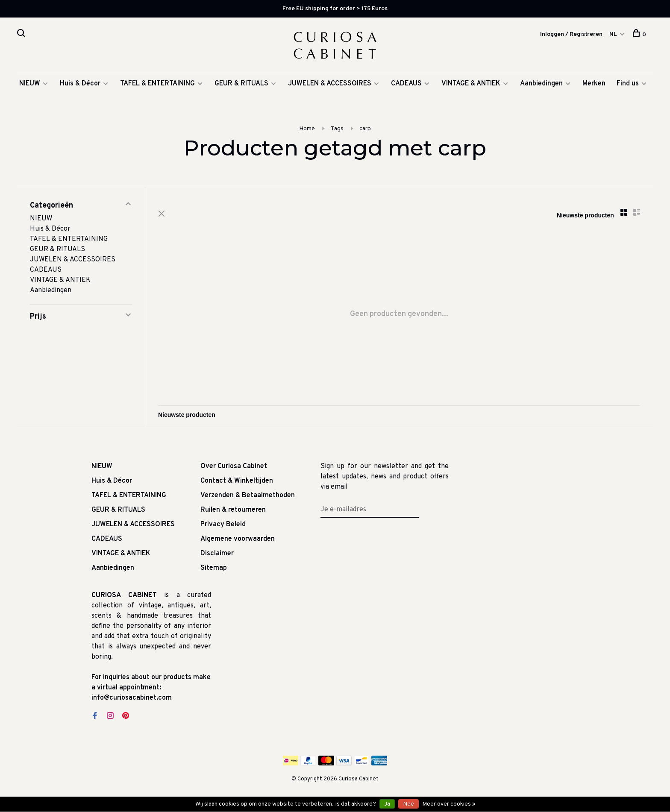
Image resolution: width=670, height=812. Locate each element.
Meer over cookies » (449, 804)
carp (365, 129)
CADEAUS (406, 84)
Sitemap (214, 568)
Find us (628, 84)
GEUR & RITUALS (241, 84)
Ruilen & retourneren (233, 510)
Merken (594, 84)
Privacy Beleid (223, 525)
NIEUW (30, 84)
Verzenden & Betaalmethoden (248, 495)
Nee (408, 804)
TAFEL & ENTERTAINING (157, 84)
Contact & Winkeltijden (237, 481)
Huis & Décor (80, 84)
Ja (387, 804)
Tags (337, 129)
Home (307, 129)
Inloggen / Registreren (571, 34)
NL (613, 34)
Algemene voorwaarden (238, 539)
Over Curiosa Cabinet (234, 466)
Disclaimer (217, 554)
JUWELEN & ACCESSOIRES (330, 84)
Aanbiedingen (541, 84)
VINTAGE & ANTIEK (471, 84)
